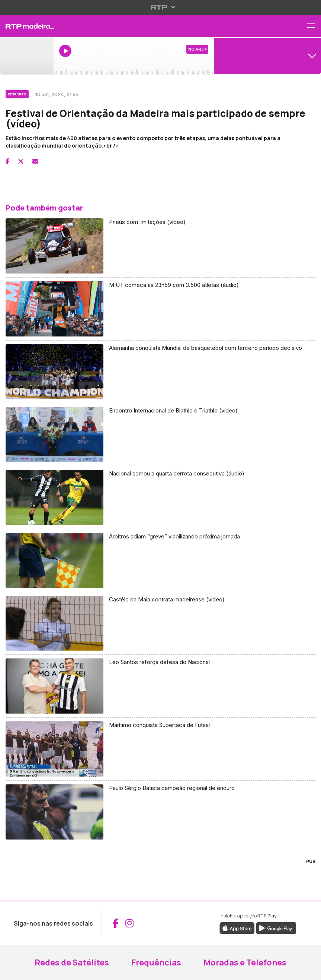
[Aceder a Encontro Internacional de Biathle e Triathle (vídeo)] (160, 435)
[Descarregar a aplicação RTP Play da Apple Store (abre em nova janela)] (237, 927)
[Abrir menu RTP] (160, 7)
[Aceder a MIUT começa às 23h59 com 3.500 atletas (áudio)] (160, 309)
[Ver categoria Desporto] (18, 93)
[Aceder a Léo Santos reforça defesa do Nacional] (160, 686)
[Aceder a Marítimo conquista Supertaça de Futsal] (160, 749)
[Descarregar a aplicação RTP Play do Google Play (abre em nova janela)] (276, 927)
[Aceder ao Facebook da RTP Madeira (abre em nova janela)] (116, 923)
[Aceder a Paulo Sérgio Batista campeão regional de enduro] (160, 812)
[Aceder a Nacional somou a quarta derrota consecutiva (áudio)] (160, 498)
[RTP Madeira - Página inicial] (27, 26)
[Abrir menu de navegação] (314, 26)
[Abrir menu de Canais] (267, 56)
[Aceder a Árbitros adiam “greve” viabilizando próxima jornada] (160, 561)
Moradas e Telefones (245, 962)
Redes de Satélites (72, 962)
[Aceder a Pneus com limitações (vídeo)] (160, 246)
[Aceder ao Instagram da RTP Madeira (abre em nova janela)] (129, 923)
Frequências (156, 962)
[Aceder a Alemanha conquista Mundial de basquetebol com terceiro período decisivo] (160, 372)
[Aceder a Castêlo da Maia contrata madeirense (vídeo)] (160, 624)
